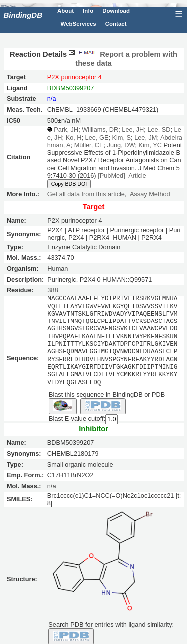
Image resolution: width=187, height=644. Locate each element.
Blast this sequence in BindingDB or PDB (107, 394)
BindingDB (23, 15)
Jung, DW (121, 145)
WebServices (79, 24)
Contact (116, 24)
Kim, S (121, 138)
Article (137, 175)
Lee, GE (97, 138)
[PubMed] (111, 175)
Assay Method (150, 194)
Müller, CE (89, 145)
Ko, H (74, 138)
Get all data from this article (86, 194)
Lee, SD (159, 130)
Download (116, 11)
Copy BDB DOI (69, 184)
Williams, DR (100, 130)
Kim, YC (150, 145)
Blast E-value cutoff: (77, 419)
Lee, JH (133, 130)
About (66, 11)
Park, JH (66, 130)
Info (88, 11)
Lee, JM (145, 138)
